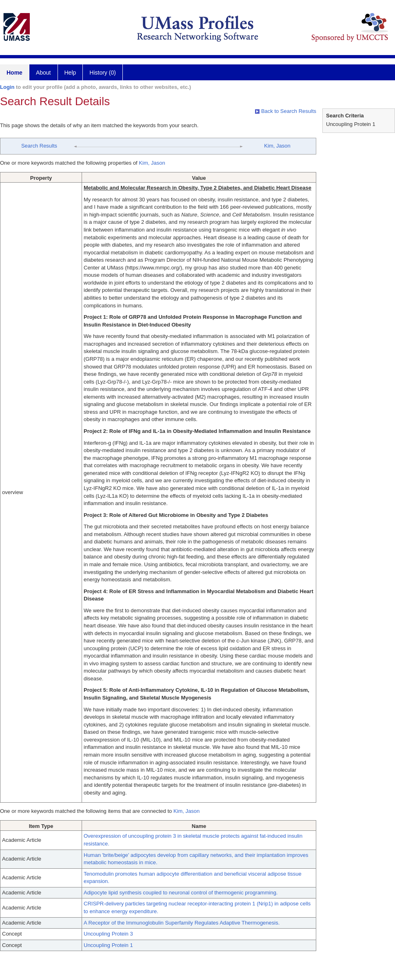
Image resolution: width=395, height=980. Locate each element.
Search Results (39, 146)
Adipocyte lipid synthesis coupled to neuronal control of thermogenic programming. (181, 893)
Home (14, 73)
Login (7, 87)
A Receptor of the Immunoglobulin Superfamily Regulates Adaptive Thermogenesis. (182, 923)
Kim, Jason (277, 146)
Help (70, 73)
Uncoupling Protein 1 (108, 945)
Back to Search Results (286, 111)
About (43, 73)
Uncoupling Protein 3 (108, 934)
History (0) (103, 73)
